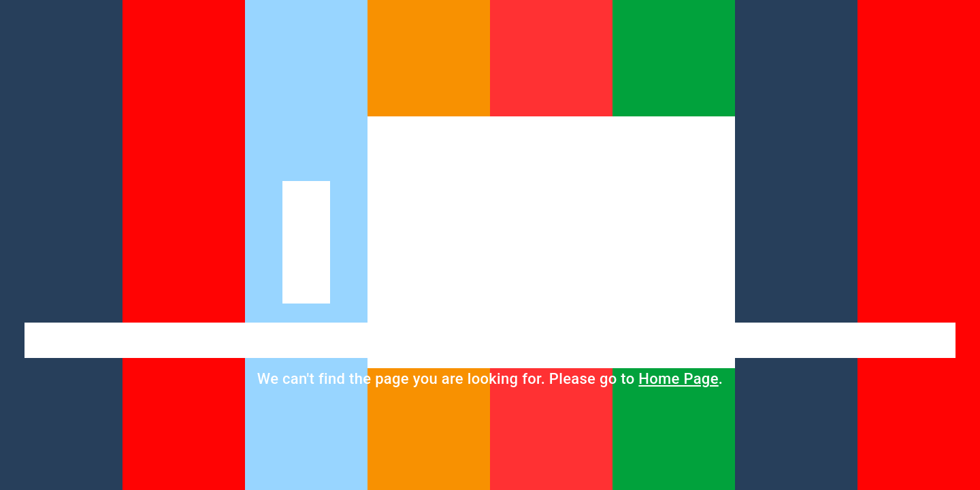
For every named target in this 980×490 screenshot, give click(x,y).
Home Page (678, 379)
